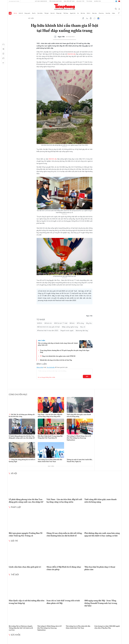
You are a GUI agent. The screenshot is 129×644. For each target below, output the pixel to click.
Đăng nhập (40, 367)
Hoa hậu (108, 13)
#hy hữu (89, 323)
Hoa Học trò (80, 1)
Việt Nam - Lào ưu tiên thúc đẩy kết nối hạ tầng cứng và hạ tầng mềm (50, 415)
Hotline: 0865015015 (41, 1)
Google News (98, 18)
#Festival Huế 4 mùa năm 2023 (48, 330)
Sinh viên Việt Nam (69, 1)
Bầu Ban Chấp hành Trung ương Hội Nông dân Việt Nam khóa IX (50, 437)
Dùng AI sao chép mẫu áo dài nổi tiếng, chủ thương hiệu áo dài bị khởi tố (64, 534)
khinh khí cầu (72, 54)
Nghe (3, 44)
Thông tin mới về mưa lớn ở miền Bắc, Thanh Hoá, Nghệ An (80, 460)
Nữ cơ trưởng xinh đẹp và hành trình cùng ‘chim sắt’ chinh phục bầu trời (58, 344)
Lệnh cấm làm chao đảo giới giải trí (25, 567)
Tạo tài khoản (51, 367)
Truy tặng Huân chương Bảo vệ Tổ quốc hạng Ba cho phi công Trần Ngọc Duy (65, 351)
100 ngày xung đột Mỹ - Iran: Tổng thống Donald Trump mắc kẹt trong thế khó (101, 603)
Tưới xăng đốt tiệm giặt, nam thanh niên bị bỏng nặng (79, 415)
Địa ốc (34, 13)
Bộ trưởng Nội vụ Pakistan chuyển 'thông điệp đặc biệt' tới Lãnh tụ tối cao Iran (21, 628)
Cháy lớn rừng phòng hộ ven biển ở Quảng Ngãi (22, 460)
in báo (91, 18)
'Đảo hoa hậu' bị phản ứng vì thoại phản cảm (100, 568)
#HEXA (40, 323)
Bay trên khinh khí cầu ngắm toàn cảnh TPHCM (58, 356)
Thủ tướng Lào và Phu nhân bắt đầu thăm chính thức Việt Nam (50, 460)
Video (113, 13)
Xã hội (15, 13)
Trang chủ (10, 13)
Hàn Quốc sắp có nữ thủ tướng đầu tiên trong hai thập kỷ (27, 602)
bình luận (95, 18)
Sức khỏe (40, 13)
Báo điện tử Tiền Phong (65, 7)
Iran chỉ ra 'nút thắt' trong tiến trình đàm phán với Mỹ (63, 602)
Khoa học (101, 13)
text (87, 18)
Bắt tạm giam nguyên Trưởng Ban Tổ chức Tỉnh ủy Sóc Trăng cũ (26, 534)
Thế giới (46, 13)
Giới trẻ (52, 13)
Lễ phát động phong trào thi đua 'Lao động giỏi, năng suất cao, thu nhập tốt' (22, 437)
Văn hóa (83, 13)
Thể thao (66, 13)
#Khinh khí (48, 323)
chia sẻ (83, 18)
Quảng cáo (97, 1)
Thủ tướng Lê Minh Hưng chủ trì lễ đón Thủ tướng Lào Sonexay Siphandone (79, 438)
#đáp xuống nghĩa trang (70, 327)
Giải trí (89, 13)
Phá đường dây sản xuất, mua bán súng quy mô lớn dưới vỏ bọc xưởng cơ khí (102, 534)
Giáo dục (94, 13)
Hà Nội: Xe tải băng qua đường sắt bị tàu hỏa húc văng (22, 415)
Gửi (87, 376)
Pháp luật (59, 13)
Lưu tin (3, 54)
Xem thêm (119, 13)
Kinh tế (21, 13)
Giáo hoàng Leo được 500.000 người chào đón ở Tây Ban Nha (107, 627)
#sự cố (83, 327)
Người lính (73, 13)
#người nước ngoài (67, 330)
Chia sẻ (3, 49)
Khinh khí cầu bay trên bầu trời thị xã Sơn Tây (56, 360)
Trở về (3, 63)
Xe (78, 13)
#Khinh (72, 323)
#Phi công (80, 323)
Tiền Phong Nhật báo (55, 1)
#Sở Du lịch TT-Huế (61, 323)
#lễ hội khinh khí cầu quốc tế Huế (48, 327)
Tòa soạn (89, 1)
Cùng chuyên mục (18, 394)
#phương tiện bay (82, 330)
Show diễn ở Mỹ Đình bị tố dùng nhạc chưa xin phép (64, 568)
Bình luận (3, 58)
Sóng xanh (27, 13)
